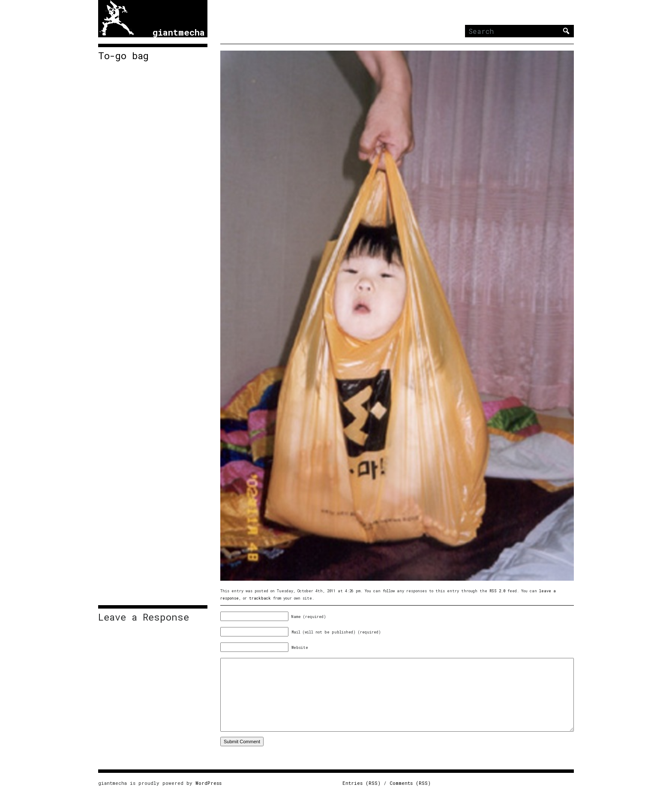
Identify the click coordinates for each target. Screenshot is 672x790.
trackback (260, 598)
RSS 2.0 (497, 591)
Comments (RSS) (410, 783)
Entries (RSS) (361, 783)
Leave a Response (144, 617)
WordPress (208, 783)
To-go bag (123, 56)
